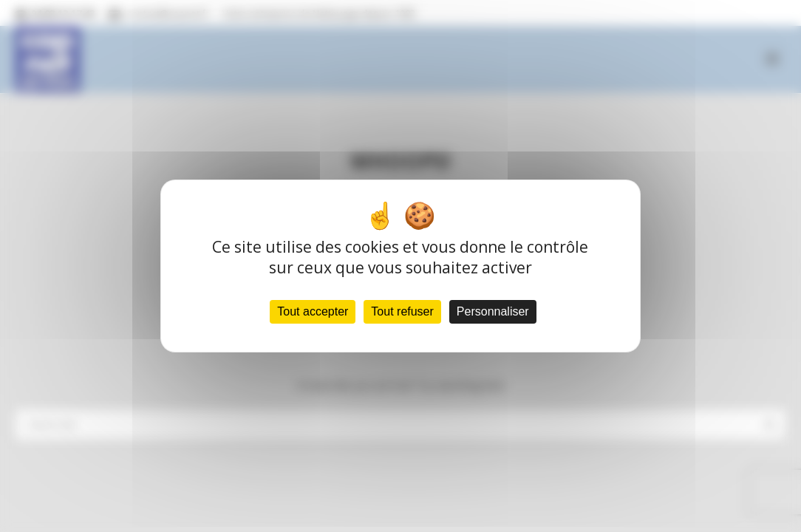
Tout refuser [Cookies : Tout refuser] (402, 311)
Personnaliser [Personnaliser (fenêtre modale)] (493, 311)
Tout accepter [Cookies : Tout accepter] (313, 311)
